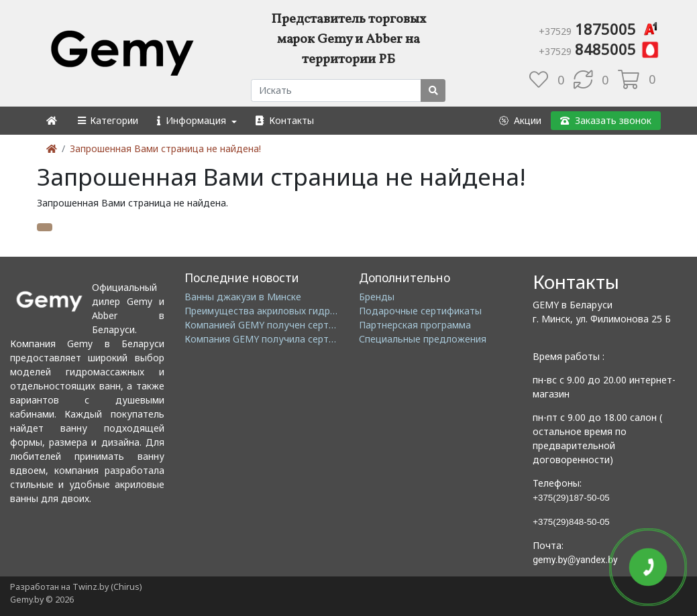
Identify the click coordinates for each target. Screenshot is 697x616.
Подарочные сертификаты (420, 311)
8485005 (599, 49)
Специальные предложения (423, 339)
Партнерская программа (415, 325)
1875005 (599, 29)
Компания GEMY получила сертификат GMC (285, 339)
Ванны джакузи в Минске (243, 297)
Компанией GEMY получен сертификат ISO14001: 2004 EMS (320, 325)
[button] (107, 120)
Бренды (377, 297)
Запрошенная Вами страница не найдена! (165, 148)
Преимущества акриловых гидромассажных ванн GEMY (312, 311)
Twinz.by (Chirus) (107, 587)
